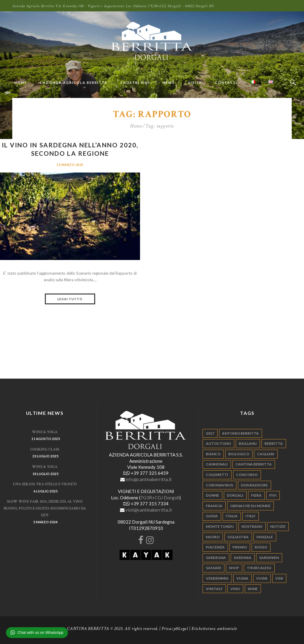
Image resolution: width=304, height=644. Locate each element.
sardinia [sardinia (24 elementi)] (243, 558)
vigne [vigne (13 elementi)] (262, 578)
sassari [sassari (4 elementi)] (213, 568)
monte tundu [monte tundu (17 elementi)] (220, 526)
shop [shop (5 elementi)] (234, 568)
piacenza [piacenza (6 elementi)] (215, 547)
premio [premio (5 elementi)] (240, 547)
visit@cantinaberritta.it (149, 510)
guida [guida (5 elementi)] (212, 516)
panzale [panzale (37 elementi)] (265, 537)
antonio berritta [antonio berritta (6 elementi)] (240, 433)
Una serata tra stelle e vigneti (45, 484)
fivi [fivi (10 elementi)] (273, 495)
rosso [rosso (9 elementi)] (261, 547)
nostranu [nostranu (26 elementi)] (252, 526)
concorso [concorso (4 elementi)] (247, 475)
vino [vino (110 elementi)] (235, 589)
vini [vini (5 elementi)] (279, 578)
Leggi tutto (70, 299)
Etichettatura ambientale (214, 629)
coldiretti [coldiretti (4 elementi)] (217, 475)
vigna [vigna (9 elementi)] (242, 578)
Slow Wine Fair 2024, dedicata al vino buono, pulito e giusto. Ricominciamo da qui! (45, 508)
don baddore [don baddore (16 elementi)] (254, 485)
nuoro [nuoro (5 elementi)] (213, 537)
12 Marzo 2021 (70, 165)
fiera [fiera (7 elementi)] (256, 495)
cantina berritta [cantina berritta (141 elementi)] (254, 464)
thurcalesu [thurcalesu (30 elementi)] (259, 568)
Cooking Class (45, 449)
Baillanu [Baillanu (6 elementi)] (248, 443)
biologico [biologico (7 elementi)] (239, 454)
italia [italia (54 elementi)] (232, 516)
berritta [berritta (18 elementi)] (274, 443)
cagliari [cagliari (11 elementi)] (266, 454)
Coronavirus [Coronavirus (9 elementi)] (219, 485)
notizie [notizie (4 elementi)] (278, 526)
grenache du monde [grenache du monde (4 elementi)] (250, 506)
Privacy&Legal (175, 629)
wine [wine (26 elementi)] (253, 589)
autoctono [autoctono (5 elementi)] (218, 443)
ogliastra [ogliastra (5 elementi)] (238, 537)
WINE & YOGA (45, 432)
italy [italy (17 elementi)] (250, 516)
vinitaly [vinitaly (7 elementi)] (214, 589)
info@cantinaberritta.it (149, 479)
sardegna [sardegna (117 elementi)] (216, 558)
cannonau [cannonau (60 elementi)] (217, 464)
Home (136, 126)
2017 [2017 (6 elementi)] (210, 433)
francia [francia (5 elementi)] (214, 506)
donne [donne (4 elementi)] (212, 495)
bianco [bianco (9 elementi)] (213, 454)
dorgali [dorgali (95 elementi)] (235, 495)
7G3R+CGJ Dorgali (160, 498)
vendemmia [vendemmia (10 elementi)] (217, 578)
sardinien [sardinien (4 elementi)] (269, 558)
